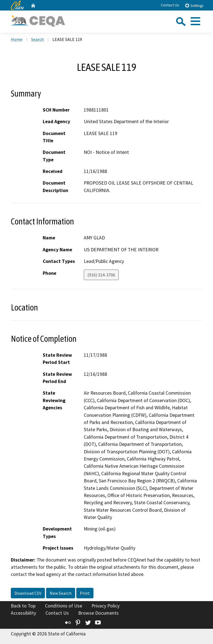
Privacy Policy (106, 606)
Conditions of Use (64, 606)
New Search (61, 593)
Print (85, 593)
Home (17, 39)
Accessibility (23, 613)
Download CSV (28, 593)
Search (37, 39)
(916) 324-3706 (101, 275)
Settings (194, 5)
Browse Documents (98, 613)
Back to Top (23, 606)
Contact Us (170, 5)
